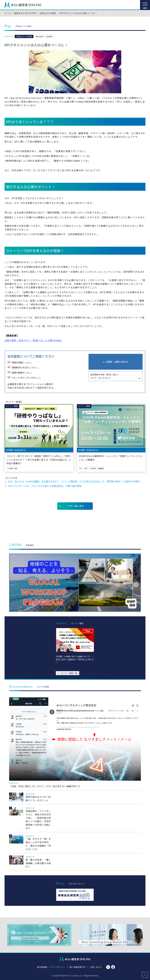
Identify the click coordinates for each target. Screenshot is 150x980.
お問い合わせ (96, 967)
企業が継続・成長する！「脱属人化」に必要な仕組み (33, 340)
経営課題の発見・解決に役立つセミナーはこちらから (104, 377)
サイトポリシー (58, 967)
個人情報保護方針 (77, 967)
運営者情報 (42, 967)
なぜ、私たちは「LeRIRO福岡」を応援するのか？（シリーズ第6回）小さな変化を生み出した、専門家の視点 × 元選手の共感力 (74, 481)
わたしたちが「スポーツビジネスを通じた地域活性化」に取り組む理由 (45, 486)
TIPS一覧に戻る (75, 506)
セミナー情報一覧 (68, 673)
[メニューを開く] (145, 5)
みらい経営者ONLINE (23, 5)
